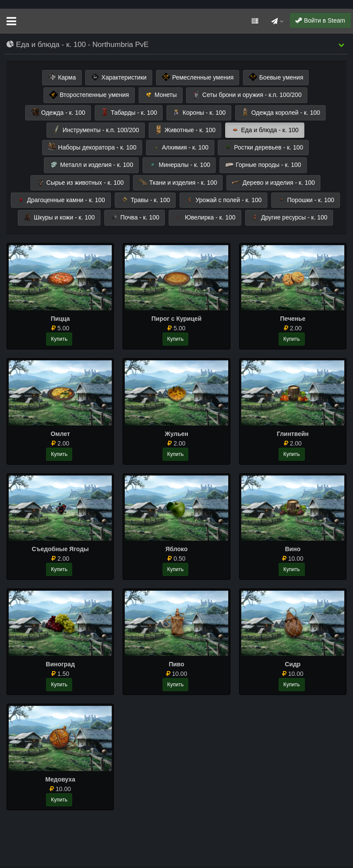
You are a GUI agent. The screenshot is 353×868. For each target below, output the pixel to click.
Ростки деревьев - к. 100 (263, 147)
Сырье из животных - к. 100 (80, 182)
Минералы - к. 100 (179, 165)
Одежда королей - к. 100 (280, 112)
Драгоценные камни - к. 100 (61, 200)
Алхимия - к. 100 (180, 147)
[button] (341, 45)
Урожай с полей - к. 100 (223, 200)
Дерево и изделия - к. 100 (273, 182)
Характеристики (119, 77)
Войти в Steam (320, 20)
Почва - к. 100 (135, 217)
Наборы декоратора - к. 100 (92, 147)
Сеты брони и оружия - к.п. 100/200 (246, 95)
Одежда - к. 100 (58, 112)
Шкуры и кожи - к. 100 (59, 217)
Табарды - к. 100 (129, 112)
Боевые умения (276, 77)
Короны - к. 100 (199, 112)
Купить (59, 339)
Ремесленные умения (198, 77)
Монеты (161, 95)
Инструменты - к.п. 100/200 (96, 130)
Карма (62, 77)
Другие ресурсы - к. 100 (289, 217)
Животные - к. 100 (185, 130)
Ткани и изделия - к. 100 (178, 182)
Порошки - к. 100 (306, 200)
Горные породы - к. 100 (263, 165)
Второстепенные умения (89, 95)
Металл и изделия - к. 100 (91, 165)
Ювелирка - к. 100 (205, 217)
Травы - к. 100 (145, 200)
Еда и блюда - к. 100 (265, 130)
